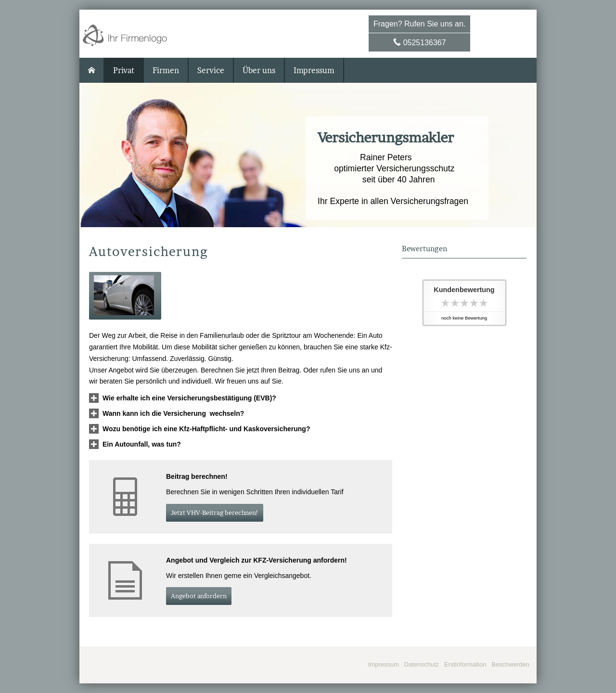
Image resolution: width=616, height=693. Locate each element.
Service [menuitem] (211, 70)
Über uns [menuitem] (259, 70)
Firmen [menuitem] (166, 70)
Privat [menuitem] (124, 70)
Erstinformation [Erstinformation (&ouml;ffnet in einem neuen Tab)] (465, 664)
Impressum (384, 664)
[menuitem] (92, 70)
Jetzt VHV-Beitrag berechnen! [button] (215, 513)
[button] (125, 296)
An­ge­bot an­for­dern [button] (199, 596)
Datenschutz (422, 664)
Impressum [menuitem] (314, 70)
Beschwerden (510, 664)
